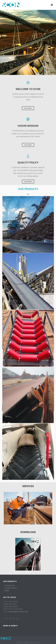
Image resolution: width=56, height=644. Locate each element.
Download (28, 532)
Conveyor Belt (9, 585)
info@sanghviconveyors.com (18, 612)
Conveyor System (11, 588)
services (28, 486)
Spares (7, 590)
